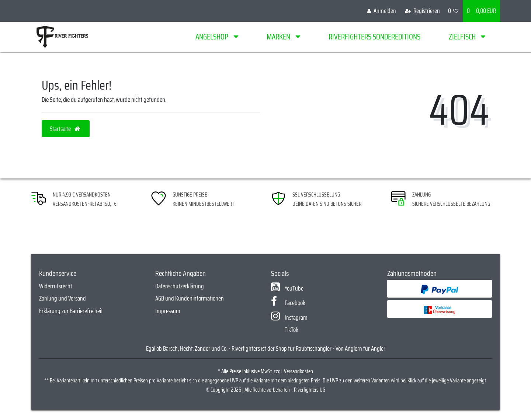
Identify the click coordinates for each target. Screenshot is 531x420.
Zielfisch (463, 37)
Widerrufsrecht (56, 286)
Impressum (168, 311)
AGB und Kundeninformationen (190, 298)
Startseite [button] (66, 129)
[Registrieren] (422, 11)
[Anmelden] (382, 11)
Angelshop (213, 37)
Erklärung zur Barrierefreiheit (71, 311)
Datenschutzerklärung (180, 286)
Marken (279, 37)
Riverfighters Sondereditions (374, 37)
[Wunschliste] (453, 11)
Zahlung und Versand (63, 298)
